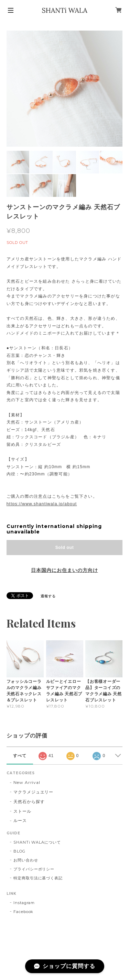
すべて (20, 756)
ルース (20, 820)
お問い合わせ (26, 860)
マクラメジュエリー (34, 792)
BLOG (19, 851)
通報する (48, 596)
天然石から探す (29, 802)
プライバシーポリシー (34, 869)
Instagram (24, 903)
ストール (22, 811)
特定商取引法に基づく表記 (38, 878)
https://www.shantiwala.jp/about (42, 504)
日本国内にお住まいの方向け (64, 570)
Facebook (24, 912)
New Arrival (27, 782)
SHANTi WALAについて (37, 842)
